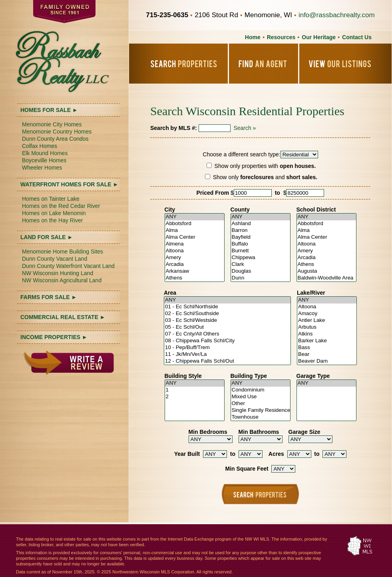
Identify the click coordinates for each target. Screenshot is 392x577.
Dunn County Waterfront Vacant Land (68, 266)
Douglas (261, 271)
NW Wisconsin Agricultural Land (62, 280)
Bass (327, 348)
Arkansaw (195, 271)
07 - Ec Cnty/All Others (227, 334)
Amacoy (327, 314)
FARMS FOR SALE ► (49, 297)
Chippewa (261, 258)
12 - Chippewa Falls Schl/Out (227, 361)
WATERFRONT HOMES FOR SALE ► (69, 184)
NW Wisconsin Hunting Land (58, 273)
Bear (327, 354)
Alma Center (195, 237)
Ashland (261, 224)
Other (261, 404)
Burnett (261, 251)
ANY (195, 217)
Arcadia (195, 265)
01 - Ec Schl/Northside (227, 307)
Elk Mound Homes (45, 153)
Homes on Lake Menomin (54, 213)
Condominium (261, 390)
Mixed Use (261, 397)
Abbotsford (195, 224)
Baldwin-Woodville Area (326, 278)
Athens (195, 278)
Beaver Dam (327, 361)
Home (253, 37)
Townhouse (261, 417)
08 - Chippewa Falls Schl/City (227, 341)
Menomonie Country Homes (57, 132)
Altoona (195, 251)
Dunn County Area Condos (55, 139)
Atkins (327, 334)
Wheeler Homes (42, 168)
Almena (195, 244)
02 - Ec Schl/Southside (227, 314)
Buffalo (261, 244)
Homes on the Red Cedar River (61, 206)
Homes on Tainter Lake (51, 199)
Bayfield (261, 237)
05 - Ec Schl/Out (227, 327)
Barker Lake (327, 341)
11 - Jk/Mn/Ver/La (227, 354)
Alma (195, 231)
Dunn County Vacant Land (55, 259)
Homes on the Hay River (53, 220)
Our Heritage (319, 37)
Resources (281, 37)
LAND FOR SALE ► (47, 237)
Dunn (261, 278)
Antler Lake (327, 320)
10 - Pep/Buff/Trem (227, 348)
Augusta (326, 271)
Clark (261, 265)
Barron (261, 231)
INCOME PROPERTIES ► (54, 337)
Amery (195, 258)
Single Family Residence (261, 410)
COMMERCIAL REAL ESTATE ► (63, 317)
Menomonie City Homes (52, 124)
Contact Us (357, 37)
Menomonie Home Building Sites (63, 252)
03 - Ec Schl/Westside (227, 320)
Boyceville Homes (44, 160)
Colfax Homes (40, 146)
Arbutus (327, 327)
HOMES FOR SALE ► (49, 110)
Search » (245, 128)
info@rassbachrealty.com (337, 15)
